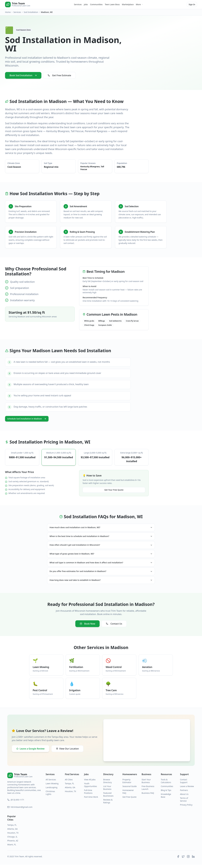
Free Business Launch (148, 791)
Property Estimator (127, 784)
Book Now (88, 627)
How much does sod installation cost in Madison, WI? (101, 528)
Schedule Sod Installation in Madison (27, 419)
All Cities (69, 783)
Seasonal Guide (130, 790)
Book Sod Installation (23, 75)
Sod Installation (31, 12)
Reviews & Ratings (108, 804)
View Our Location (67, 752)
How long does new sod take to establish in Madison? (101, 583)
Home (8, 12)
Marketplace (128, 4)
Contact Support (184, 784)
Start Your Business (146, 784)
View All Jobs (90, 783)
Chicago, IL (12, 840)
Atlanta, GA (70, 791)
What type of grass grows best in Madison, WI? (101, 555)
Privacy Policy (186, 808)
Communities (96, 4)
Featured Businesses (108, 798)
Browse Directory (107, 784)
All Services (51, 783)
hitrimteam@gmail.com (20, 810)
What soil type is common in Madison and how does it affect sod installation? (101, 565)
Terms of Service (184, 803)
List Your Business (107, 791)
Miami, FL (12, 848)
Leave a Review (187, 790)
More (139, 4)
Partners (184, 794)
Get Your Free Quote (114, 490)
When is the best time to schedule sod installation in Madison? (101, 537)
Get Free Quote (129, 800)
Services (78, 4)
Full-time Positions (88, 795)
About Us (184, 797)
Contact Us (114, 627)
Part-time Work (91, 800)
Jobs (86, 4)
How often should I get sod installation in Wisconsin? (101, 546)
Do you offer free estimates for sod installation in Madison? (101, 574)
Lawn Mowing (52, 787)
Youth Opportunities (90, 788)
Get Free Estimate (59, 75)
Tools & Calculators (166, 784)
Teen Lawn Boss (112, 4)
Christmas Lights (50, 796)
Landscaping (52, 791)
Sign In (192, 4)
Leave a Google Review (30, 752)
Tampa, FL (69, 787)
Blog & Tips (166, 794)
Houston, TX (70, 795)
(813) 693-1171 (16, 803)
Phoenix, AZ (13, 844)
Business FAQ (148, 796)
